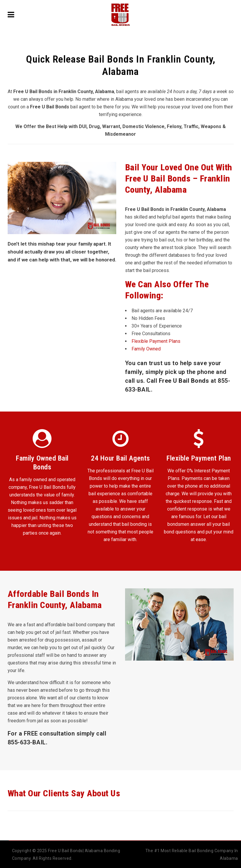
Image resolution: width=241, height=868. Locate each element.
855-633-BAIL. (28, 742)
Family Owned (146, 349)
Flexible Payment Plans (156, 341)
